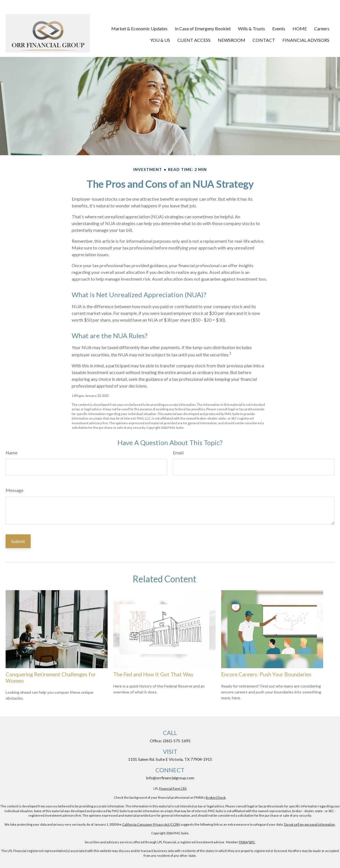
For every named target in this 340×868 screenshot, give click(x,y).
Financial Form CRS (173, 788)
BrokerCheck (216, 797)
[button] (139, 28)
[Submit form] (18, 541)
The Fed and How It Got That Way (153, 674)
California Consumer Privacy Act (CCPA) (151, 824)
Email (178, 453)
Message (14, 490)
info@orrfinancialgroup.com (170, 778)
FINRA (243, 842)
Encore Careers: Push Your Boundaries (266, 674)
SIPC (252, 842)
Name (12, 453)
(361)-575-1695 (177, 741)
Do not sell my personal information (310, 824)
